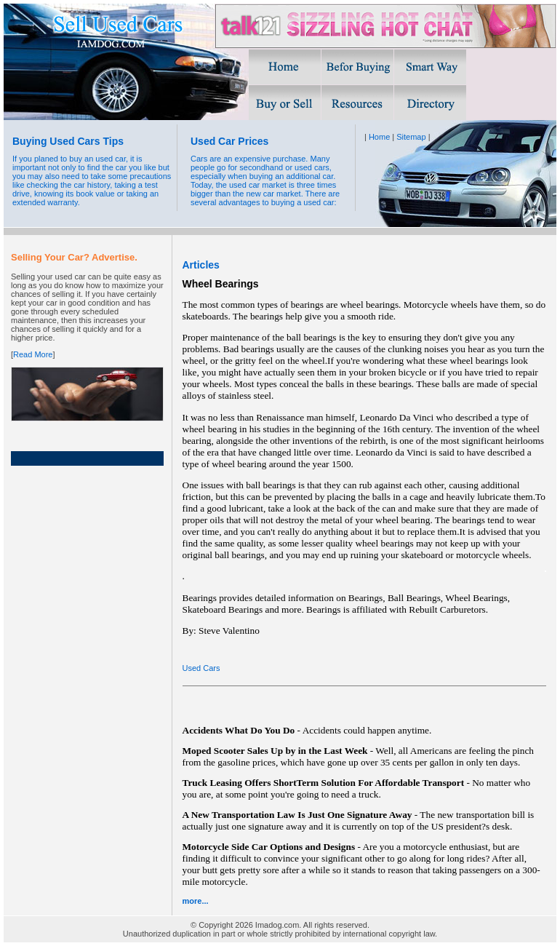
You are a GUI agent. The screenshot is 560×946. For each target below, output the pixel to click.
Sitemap (411, 137)
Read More (33, 354)
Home (379, 137)
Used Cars (201, 668)
